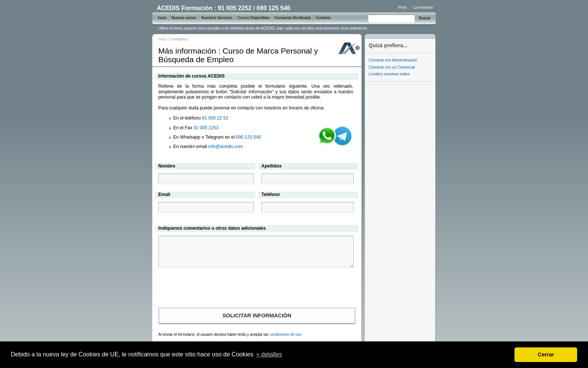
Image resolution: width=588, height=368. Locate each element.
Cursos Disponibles (253, 18)
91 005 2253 (206, 128)
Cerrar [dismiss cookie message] (546, 355)
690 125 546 (248, 137)
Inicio (163, 39)
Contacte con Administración (393, 60)
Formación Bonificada (293, 18)
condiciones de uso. (286, 334)
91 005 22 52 (215, 118)
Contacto (323, 18)
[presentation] (257, 289)
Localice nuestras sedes (389, 74)
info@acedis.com (225, 147)
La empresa (423, 7)
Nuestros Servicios (217, 18)
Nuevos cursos (184, 18)
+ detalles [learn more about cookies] (269, 354)
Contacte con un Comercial (392, 67)
